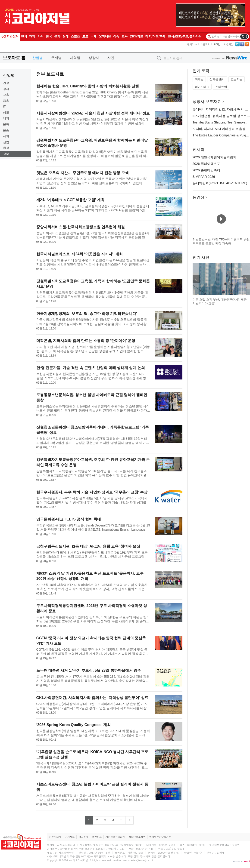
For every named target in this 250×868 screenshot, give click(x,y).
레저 (6, 118)
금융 (6, 101)
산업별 (38, 58)
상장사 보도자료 (207, 102)
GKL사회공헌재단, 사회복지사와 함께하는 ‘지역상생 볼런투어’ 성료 (92, 698)
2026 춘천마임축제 (206, 170)
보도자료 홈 (14, 58)
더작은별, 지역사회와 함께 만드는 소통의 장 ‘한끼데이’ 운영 (86, 341)
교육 (6, 95)
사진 (111, 58)
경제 (6, 89)
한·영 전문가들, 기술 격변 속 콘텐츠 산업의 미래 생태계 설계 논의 (91, 368)
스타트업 (221, 87)
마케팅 (199, 79)
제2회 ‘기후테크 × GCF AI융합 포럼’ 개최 (70, 200)
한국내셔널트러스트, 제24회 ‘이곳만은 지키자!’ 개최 (80, 254)
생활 (6, 112)
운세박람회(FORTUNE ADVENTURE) (220, 183)
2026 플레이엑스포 (206, 164)
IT (4, 106)
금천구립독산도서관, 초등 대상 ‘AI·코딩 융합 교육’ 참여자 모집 (88, 546)
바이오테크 (202, 87)
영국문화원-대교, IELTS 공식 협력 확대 (69, 519)
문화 (6, 124)
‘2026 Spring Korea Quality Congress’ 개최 (74, 725)
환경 (6, 148)
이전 (196, 279)
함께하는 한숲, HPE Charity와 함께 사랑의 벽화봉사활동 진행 (88, 86)
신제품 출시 (217, 79)
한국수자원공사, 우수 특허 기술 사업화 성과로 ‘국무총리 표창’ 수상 (92, 492)
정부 (6, 154)
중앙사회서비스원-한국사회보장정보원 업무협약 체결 (81, 227)
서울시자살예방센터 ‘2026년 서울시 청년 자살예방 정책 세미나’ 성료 (93, 113)
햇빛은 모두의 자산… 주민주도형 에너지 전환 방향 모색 (83, 173)
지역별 (75, 58)
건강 (6, 83)
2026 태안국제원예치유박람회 (214, 157)
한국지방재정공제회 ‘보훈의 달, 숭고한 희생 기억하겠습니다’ (87, 314)
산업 (6, 142)
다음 (246, 279)
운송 (6, 130)
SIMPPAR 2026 (204, 177)
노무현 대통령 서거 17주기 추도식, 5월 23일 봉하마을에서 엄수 (89, 670)
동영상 (198, 197)
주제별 (56, 58)
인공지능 (237, 79)
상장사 (94, 58)
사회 (6, 136)
